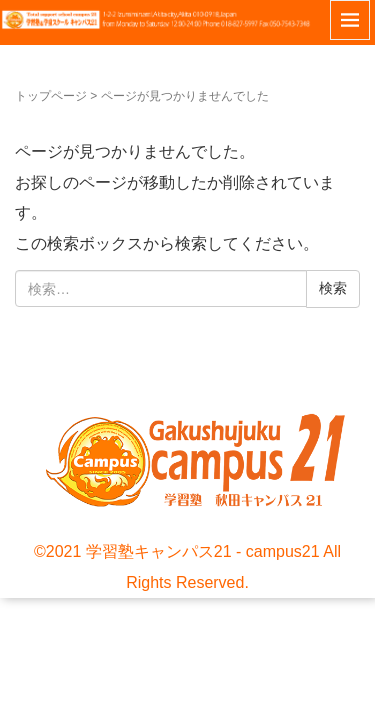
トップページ (51, 96)
